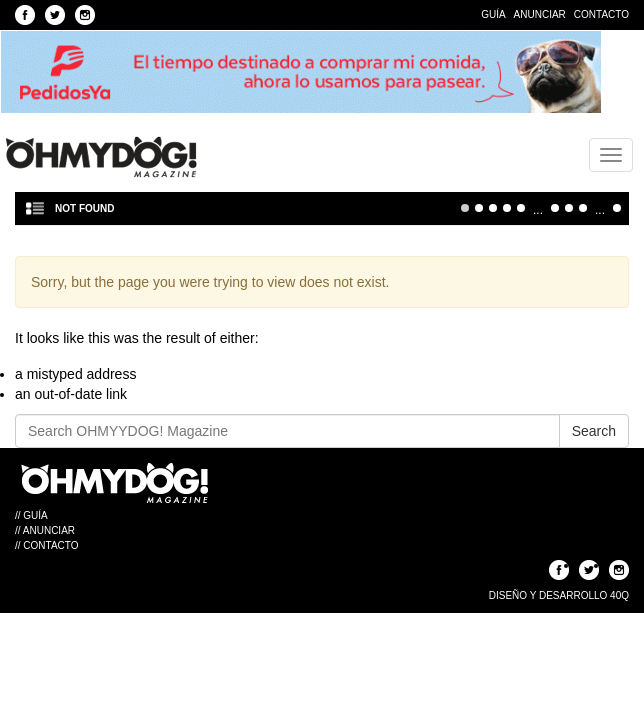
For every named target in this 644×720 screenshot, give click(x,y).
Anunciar (540, 14)
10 (555, 208)
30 (583, 208)
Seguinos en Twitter (55, 15)
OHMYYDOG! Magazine (101, 157)
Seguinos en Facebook (25, 15)
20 (569, 208)
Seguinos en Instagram (85, 15)
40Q (619, 595)
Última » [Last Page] (617, 208)
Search (594, 431)
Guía (493, 14)
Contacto (601, 14)
